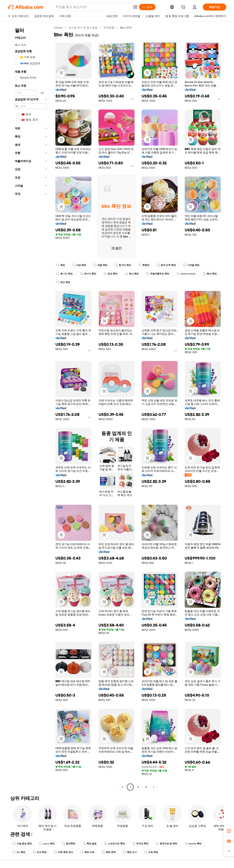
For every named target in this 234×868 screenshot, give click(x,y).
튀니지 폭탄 (64, 274)
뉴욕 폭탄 (151, 852)
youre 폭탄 (47, 844)
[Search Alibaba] (93, 7)
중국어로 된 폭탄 (167, 844)
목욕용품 (109, 28)
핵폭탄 (144, 265)
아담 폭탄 (79, 265)
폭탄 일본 (90, 844)
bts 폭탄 (19, 852)
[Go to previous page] (122, 787)
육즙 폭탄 (101, 265)
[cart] (184, 8)
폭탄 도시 (130, 852)
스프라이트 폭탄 (114, 844)
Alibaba (58, 28)
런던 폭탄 (110, 274)
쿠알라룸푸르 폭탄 (158, 274)
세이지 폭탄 (88, 274)
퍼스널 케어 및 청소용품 (83, 28)
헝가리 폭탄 (123, 265)
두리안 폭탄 (140, 844)
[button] (135, 7)
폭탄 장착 (109, 852)
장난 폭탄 (132, 274)
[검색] (147, 7)
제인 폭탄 (63, 282)
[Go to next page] (154, 787)
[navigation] (30, 408)
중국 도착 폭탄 (166, 265)
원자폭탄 (69, 844)
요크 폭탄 (40, 852)
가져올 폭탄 (191, 265)
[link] (229, 831)
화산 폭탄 (210, 274)
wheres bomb (186, 274)
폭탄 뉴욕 (87, 852)
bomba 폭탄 (193, 844)
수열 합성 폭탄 (22, 844)
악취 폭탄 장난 (64, 852)
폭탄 (61, 265)
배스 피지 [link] (126, 28)
